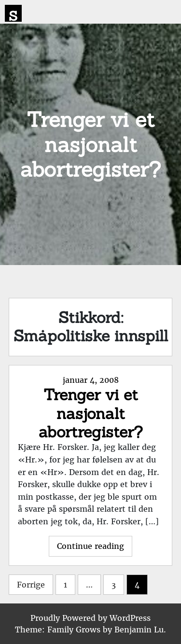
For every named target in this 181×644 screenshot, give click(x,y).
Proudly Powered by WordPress (90, 618)
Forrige (31, 585)
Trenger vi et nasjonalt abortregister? (91, 413)
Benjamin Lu (139, 630)
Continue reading (95, 548)
